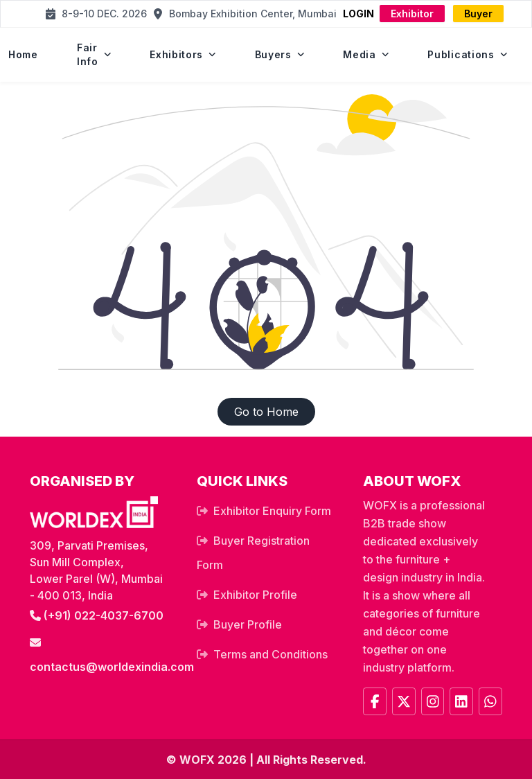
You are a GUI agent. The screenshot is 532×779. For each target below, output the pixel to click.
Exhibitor (412, 14)
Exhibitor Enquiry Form (272, 511)
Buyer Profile (248, 624)
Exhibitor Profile (255, 595)
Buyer (478, 14)
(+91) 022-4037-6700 (97, 615)
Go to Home (266, 412)
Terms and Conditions (271, 654)
